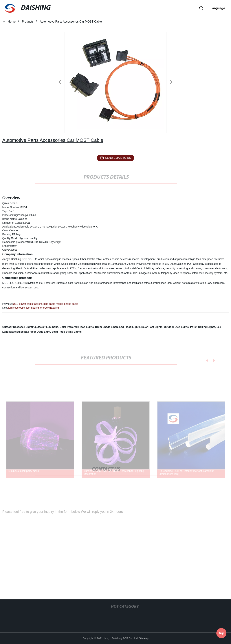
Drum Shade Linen (107, 327)
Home (12, 22)
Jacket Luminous (48, 327)
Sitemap (144, 638)
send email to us (115, 158)
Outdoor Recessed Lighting (19, 327)
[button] (189, 8)
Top (221, 633)
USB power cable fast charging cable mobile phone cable (46, 304)
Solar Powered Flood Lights (77, 327)
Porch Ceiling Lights (203, 327)
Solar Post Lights (152, 327)
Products (28, 22)
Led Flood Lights (130, 327)
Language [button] (218, 8)
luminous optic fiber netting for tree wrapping (33, 308)
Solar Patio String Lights (67, 332)
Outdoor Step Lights (176, 327)
